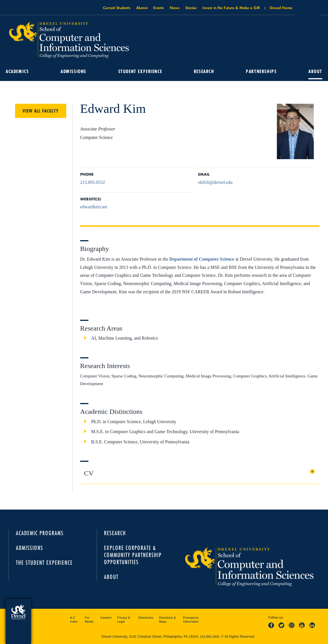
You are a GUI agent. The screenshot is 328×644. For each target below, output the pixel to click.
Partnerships (261, 71)
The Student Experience (44, 563)
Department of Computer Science (202, 259)
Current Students (117, 8)
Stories (191, 8)
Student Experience (140, 71)
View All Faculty (41, 111)
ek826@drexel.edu (215, 182)
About (315, 71)
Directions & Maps (167, 620)
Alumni (142, 8)
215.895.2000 (210, 637)
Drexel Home (281, 8)
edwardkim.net (94, 207)
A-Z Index (74, 620)
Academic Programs (40, 533)
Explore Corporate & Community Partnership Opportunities (133, 555)
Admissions (73, 71)
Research (204, 71)
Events (159, 8)
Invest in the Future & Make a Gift (231, 8)
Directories (146, 618)
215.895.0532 (93, 182)
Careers (106, 618)
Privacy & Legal (124, 620)
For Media (89, 620)
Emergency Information (191, 620)
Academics (17, 71)
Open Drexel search (307, 9)
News (175, 8)
